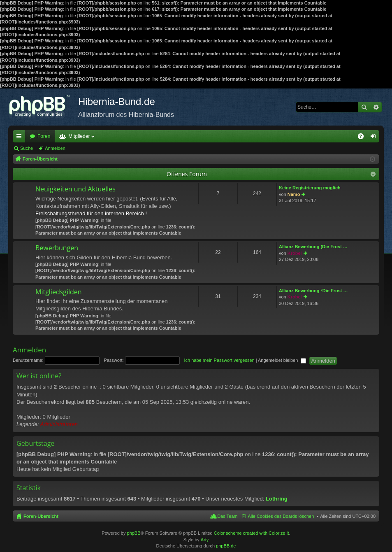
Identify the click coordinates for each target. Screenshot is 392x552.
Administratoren (59, 424)
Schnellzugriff (21, 138)
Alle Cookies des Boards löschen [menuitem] (281, 516)
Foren (44, 136)
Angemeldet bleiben (282, 360)
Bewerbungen (57, 248)
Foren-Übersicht (41, 516)
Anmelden (55, 148)
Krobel (295, 253)
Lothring (277, 499)
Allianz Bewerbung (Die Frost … (313, 247)
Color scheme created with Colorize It (252, 533)
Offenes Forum (187, 174)
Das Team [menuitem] (227, 516)
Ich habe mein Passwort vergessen (219, 360)
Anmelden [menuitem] (375, 138)
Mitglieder (79, 136)
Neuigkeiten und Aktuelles (75, 189)
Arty (205, 540)
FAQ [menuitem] (363, 138)
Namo (294, 194)
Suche (364, 107)
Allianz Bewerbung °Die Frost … (313, 291)
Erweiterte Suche (376, 107)
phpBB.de (226, 546)
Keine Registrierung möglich (310, 188)
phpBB (134, 533)
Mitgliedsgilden (59, 292)
